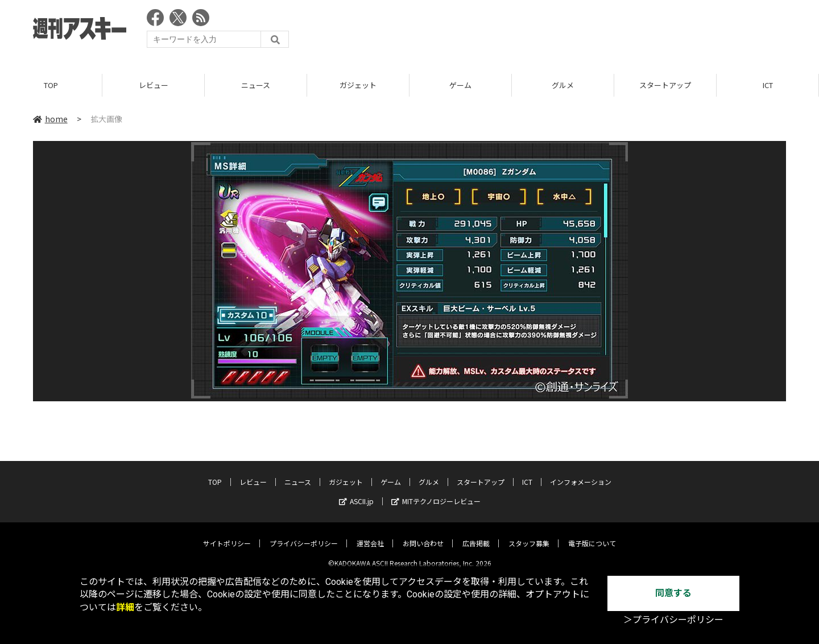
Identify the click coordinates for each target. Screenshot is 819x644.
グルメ (563, 85)
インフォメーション (581, 473)
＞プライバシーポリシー (673, 620)
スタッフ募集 (529, 535)
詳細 (125, 607)
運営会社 (370, 535)
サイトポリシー (227, 535)
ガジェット (358, 85)
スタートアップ (665, 85)
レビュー (154, 85)
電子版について (592, 535)
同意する (673, 593)
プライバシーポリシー (304, 535)
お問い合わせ (423, 535)
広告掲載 (476, 535)
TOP (51, 85)
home (50, 119)
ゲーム (460, 85)
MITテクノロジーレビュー (436, 493)
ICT (768, 85)
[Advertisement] (579, 31)
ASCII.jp (356, 493)
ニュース (256, 85)
